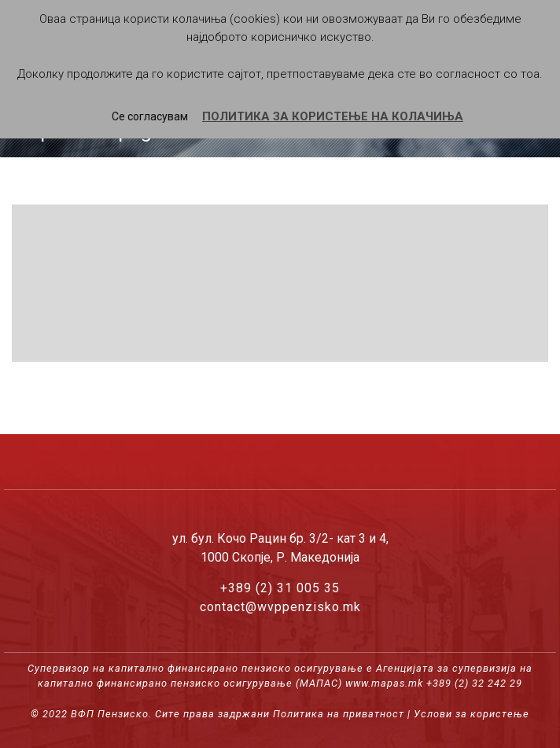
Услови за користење (472, 714)
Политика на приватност (339, 714)
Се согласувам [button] (150, 116)
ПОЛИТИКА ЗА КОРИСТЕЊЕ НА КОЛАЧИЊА (333, 116)
